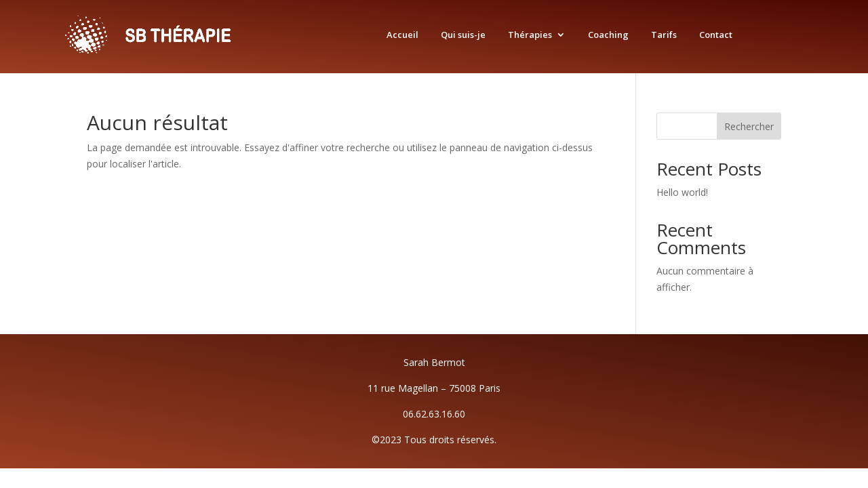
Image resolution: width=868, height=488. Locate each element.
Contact (716, 35)
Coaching (608, 35)
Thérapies (530, 35)
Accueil (402, 35)
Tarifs (664, 35)
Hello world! (682, 192)
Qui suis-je (463, 35)
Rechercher (749, 126)
